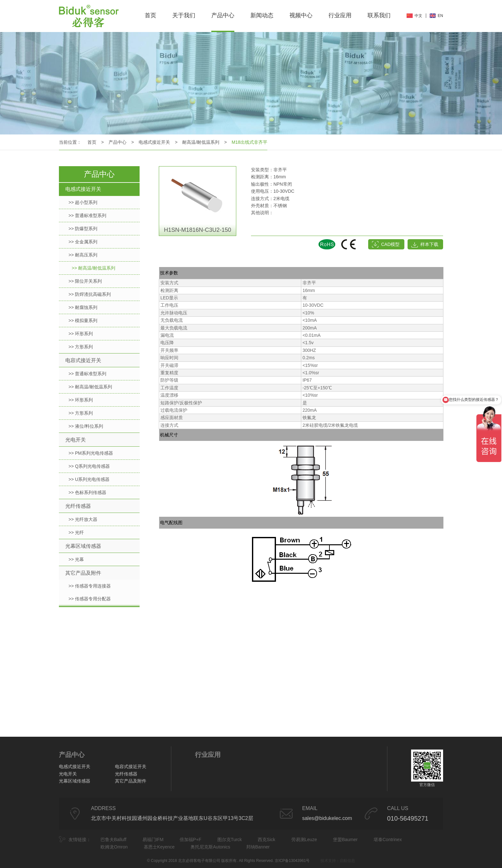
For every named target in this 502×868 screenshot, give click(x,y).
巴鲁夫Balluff (113, 840)
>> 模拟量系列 (83, 320)
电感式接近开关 (154, 142)
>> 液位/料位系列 (86, 426)
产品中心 (223, 15)
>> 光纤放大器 (83, 519)
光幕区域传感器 (83, 546)
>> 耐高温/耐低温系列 (93, 268)
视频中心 (301, 15)
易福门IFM (153, 840)
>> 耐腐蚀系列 (83, 307)
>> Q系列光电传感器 (89, 466)
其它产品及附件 (83, 573)
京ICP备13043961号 (292, 861)
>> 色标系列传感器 (87, 492)
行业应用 (340, 15)
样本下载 (429, 244)
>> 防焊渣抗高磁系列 (90, 294)
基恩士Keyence (159, 847)
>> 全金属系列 (83, 242)
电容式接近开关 (83, 360)
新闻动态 (262, 15)
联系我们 (379, 15)
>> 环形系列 (81, 334)
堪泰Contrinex (388, 840)
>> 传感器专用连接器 (90, 586)
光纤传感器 (78, 506)
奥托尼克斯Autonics (210, 847)
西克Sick (266, 840)
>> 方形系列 (81, 347)
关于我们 (184, 15)
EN (440, 16)
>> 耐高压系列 (83, 255)
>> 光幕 (76, 559)
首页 (150, 15)
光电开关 (76, 440)
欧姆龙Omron (114, 847)
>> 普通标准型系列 (87, 215)
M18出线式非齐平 (250, 142)
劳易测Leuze (304, 840)
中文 (418, 16)
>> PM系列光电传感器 (91, 453)
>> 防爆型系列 (83, 229)
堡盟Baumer (345, 840)
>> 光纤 (76, 532)
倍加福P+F (190, 840)
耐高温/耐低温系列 (201, 142)
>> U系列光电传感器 (89, 479)
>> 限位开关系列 (85, 281)
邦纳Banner (258, 847)
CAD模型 (390, 244)
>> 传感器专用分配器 (90, 599)
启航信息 (347, 861)
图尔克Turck (230, 840)
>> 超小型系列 (83, 202)
